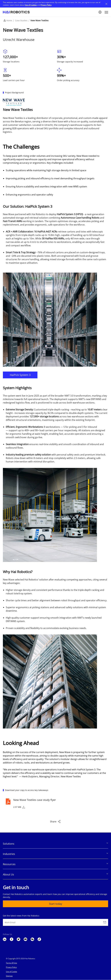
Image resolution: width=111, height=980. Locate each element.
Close (106, 4)
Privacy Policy (46, 5)
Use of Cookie (11, 972)
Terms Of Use (11, 963)
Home (9, 20)
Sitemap (9, 976)
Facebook (12, 939)
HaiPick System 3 (20, 375)
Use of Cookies (31, 5)
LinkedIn (5, 939)
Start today (56, 904)
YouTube (25, 939)
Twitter (18, 939)
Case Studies (21, 20)
